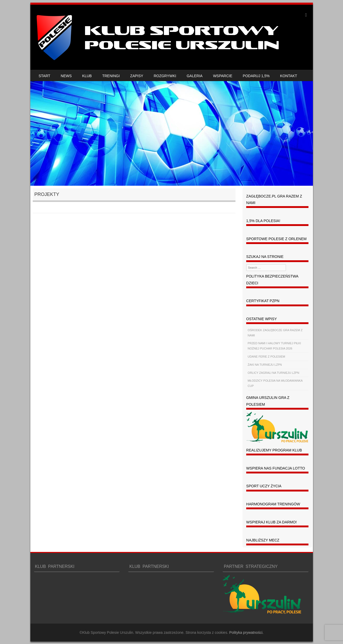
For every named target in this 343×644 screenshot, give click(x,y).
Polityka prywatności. (246, 632)
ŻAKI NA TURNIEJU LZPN (265, 365)
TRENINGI (111, 76)
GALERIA (195, 76)
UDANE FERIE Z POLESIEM (266, 357)
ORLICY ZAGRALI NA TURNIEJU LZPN (274, 373)
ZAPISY (137, 76)
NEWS (66, 76)
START (45, 76)
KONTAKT (289, 76)
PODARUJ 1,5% (256, 76)
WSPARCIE (223, 76)
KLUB (87, 76)
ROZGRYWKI (165, 76)
